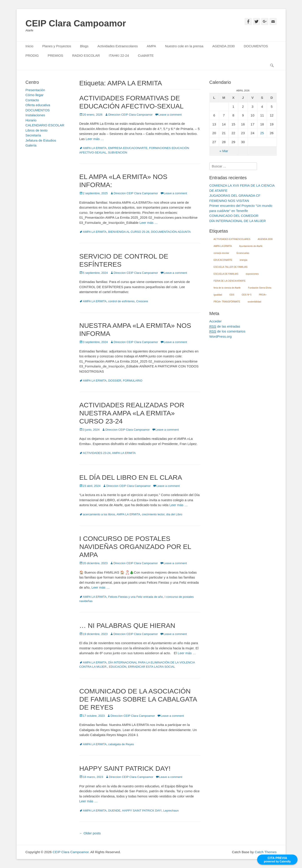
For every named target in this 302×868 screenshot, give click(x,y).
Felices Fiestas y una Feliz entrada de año (135, 597)
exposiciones (252, 274)
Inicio (29, 46)
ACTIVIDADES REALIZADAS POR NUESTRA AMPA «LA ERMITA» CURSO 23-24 (132, 413)
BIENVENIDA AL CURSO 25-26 (129, 232)
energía (243, 260)
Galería (31, 145)
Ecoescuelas (243, 253)
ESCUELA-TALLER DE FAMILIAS (231, 267)
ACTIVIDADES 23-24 (97, 453)
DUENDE (114, 811)
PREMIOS (55, 55)
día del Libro (174, 514)
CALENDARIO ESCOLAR (45, 125)
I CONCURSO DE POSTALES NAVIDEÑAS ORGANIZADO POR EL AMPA (135, 547)
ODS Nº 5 (247, 295)
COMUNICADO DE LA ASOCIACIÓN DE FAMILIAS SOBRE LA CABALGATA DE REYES (138, 699)
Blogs (84, 46)
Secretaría (33, 135)
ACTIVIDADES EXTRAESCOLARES (232, 239)
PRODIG (32, 55)
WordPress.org (221, 336)
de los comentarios (227, 331)
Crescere (142, 301)
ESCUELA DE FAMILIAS (226, 274)
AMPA (151, 46)
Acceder (216, 321)
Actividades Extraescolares (117, 46)
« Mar (224, 151)
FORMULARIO (133, 381)
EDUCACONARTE (223, 260)
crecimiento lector (153, 514)
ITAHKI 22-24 (119, 55)
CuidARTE (146, 55)
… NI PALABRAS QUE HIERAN (127, 625)
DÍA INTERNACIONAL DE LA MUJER (238, 221)
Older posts (90, 833)
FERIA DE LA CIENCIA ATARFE (230, 281)
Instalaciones (35, 115)
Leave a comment (170, 115)
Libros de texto (37, 130)
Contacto (32, 100)
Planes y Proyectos (57, 46)
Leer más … (95, 139)
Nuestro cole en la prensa (184, 46)
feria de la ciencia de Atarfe (227, 288)
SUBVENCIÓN (117, 152)
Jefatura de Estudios (41, 140)
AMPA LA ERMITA (95, 148)
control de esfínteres (121, 301)
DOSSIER (115, 381)
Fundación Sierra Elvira (260, 288)
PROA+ (263, 295)
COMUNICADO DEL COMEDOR (234, 216)
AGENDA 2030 (224, 46)
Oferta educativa (38, 105)
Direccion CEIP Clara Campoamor (130, 115)
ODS (232, 295)
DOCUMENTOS (256, 46)
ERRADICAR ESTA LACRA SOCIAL (152, 667)
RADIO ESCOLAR (86, 55)
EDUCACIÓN (118, 667)
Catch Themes (266, 852)
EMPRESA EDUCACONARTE (128, 148)
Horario (31, 120)
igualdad (218, 295)
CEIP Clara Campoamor (76, 23)
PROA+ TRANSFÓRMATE (227, 302)
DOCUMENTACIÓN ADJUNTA (171, 232)
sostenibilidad (254, 302)
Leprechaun (171, 811)
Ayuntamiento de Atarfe (251, 246)
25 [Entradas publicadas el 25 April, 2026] (262, 133)
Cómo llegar (35, 95)
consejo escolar (221, 253)
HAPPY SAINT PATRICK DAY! (125, 768)
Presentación (35, 90)
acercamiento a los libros (99, 514)
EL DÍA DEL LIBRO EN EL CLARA (131, 477)
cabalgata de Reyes (121, 744)
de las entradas (225, 326)
